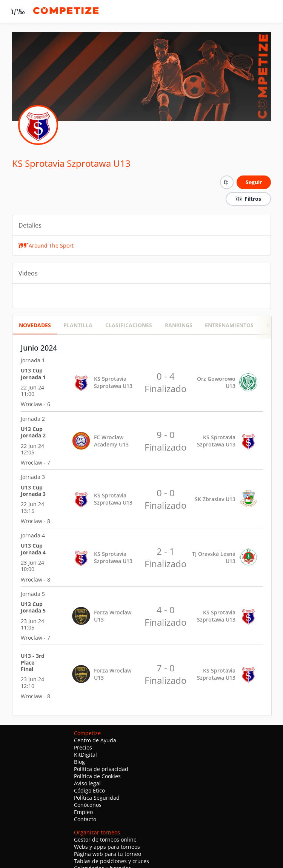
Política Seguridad (97, 798)
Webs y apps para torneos (107, 847)
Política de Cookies (97, 776)
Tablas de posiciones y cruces (112, 861)
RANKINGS (179, 325)
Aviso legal (87, 783)
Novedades (35, 325)
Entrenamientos (229, 325)
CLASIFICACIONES (129, 325)
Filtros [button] (248, 199)
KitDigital (85, 755)
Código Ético (89, 790)
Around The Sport (46, 245)
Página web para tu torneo (108, 854)
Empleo (83, 812)
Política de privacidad (101, 769)
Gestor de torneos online (105, 840)
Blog (79, 762)
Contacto (85, 819)
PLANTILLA (78, 325)
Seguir (254, 182)
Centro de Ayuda (95, 740)
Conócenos (88, 805)
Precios (83, 747)
